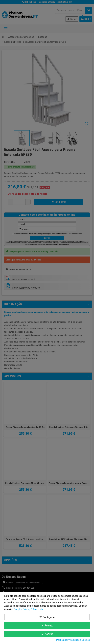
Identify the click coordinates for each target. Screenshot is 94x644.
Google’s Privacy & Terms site (29, 609)
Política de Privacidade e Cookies (73, 640)
